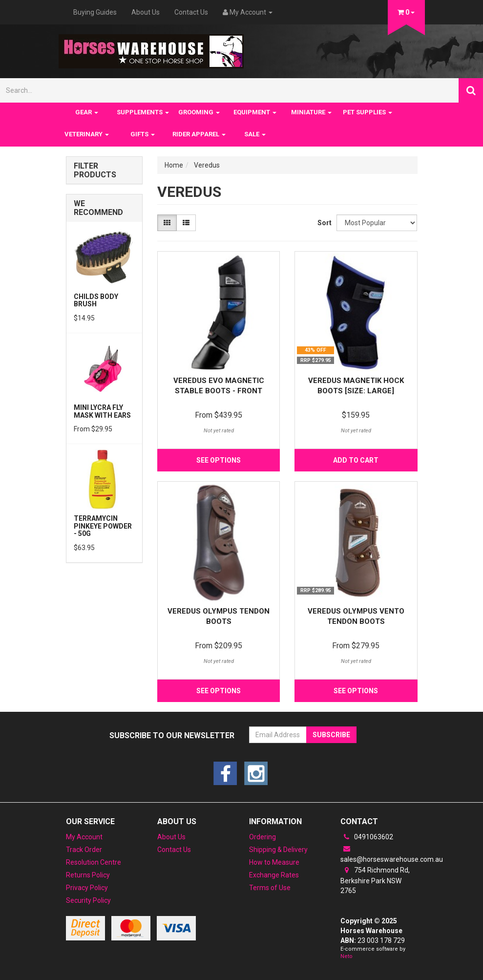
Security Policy (88, 900)
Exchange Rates (274, 875)
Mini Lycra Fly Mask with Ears (102, 411)
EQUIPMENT (255, 112)
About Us (146, 12)
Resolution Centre (94, 862)
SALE (255, 134)
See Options (219, 460)
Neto (346, 956)
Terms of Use (270, 888)
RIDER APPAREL (199, 134)
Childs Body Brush (96, 300)
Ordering (262, 837)
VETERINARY (87, 134)
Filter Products (95, 170)
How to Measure (274, 862)
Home (174, 165)
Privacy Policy (87, 888)
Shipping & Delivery (278, 850)
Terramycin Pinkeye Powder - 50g (103, 526)
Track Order (84, 850)
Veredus (207, 165)
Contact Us (191, 12)
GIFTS (143, 134)
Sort (323, 223)
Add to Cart (356, 460)
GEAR (87, 112)
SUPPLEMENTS (143, 112)
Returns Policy (88, 875)
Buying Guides (95, 12)
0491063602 (367, 837)
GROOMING (199, 112)
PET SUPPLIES (367, 112)
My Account (84, 837)
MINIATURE (311, 112)
